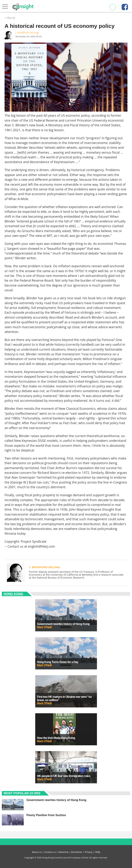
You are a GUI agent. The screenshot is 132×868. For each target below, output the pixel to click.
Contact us (50, 852)
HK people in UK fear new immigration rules (64, 776)
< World (10, 18)
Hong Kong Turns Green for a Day (58, 662)
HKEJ (97, 852)
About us (37, 852)
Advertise (63, 852)
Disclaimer (77, 852)
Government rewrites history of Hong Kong (63, 624)
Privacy (89, 852)
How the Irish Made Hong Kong (56, 738)
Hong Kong (13, 594)
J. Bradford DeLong (27, 32)
